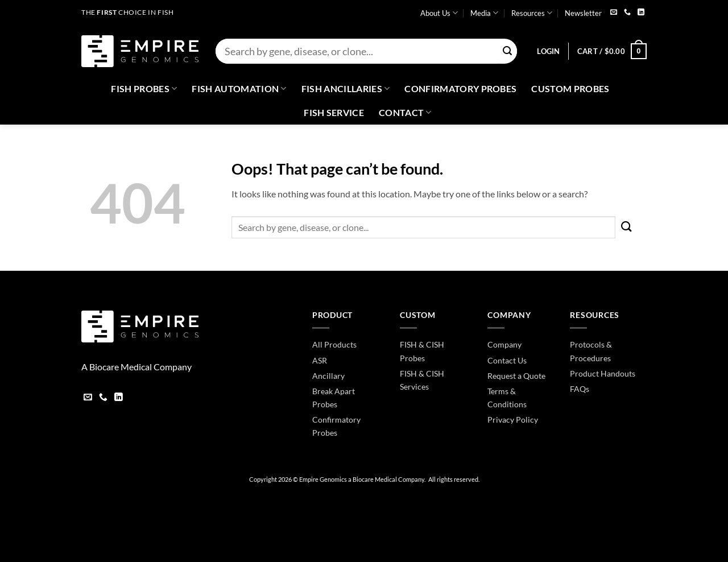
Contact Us (507, 360)
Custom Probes (570, 88)
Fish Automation (239, 89)
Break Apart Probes (334, 398)
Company (504, 344)
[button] (548, 51)
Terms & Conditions (507, 398)
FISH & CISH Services (422, 380)
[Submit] (507, 51)
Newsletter (583, 13)
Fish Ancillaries (346, 89)
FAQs (580, 389)
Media (484, 13)
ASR (320, 360)
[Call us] (627, 13)
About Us (439, 13)
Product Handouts (603, 373)
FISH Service (334, 112)
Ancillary (328, 376)
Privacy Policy (513, 420)
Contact (405, 113)
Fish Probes (144, 89)
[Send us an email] (614, 13)
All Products (334, 344)
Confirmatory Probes (460, 88)
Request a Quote (516, 376)
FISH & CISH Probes (422, 351)
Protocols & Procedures (591, 351)
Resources (532, 13)
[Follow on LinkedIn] (641, 13)
